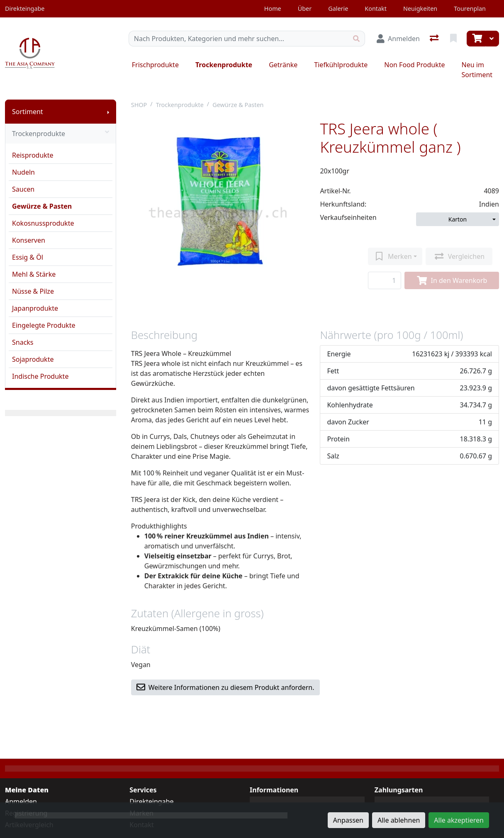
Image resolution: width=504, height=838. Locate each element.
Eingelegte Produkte (44, 325)
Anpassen (348, 820)
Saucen (23, 189)
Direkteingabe (151, 801)
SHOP (139, 105)
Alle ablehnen (399, 820)
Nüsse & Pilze (33, 291)
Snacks (23, 342)
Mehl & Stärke (34, 274)
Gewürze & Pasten (42, 206)
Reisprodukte (33, 155)
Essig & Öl (28, 257)
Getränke (283, 65)
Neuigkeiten (420, 9)
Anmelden (21, 801)
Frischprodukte (155, 65)
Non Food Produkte (414, 65)
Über (305, 9)
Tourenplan (470, 9)
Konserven (29, 240)
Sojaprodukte (33, 359)
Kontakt (376, 9)
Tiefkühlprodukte (341, 65)
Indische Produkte (40, 376)
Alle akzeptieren (459, 820)
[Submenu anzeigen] (108, 112)
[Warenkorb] (476, 39)
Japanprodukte (35, 308)
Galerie (338, 9)
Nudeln (23, 172)
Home (273, 9)
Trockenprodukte (224, 65)
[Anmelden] (398, 39)
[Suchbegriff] (239, 39)
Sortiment (28, 112)
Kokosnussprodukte (43, 223)
